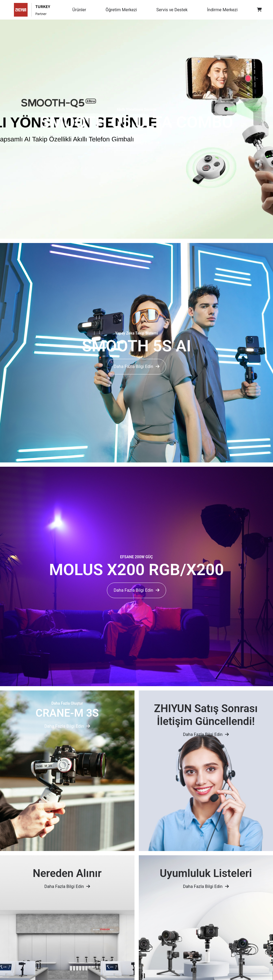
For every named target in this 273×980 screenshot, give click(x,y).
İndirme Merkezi (222, 10)
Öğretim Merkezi (121, 10)
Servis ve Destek (172, 10)
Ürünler (79, 10)
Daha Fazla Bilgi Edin (136, 143)
